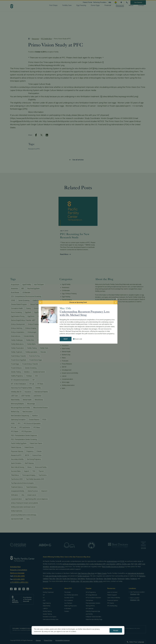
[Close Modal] (117, 299)
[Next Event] (115, 302)
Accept (116, 630)
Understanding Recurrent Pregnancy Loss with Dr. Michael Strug (85, 313)
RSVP (66, 339)
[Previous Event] (41, 302)
